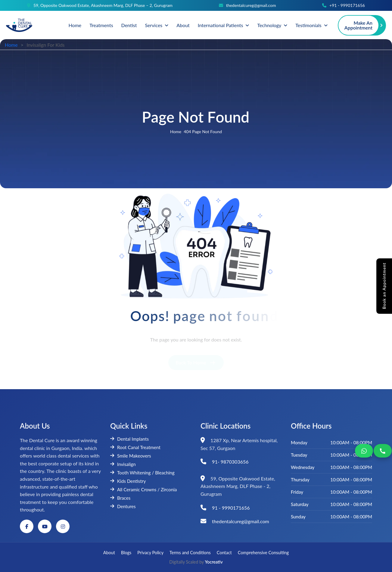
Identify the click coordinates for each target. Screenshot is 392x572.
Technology (269, 25)
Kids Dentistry (128, 481)
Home (75, 25)
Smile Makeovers (131, 456)
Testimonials (308, 25)
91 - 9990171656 (231, 508)
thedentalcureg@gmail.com (251, 5)
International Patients (221, 25)
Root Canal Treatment (135, 447)
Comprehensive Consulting (263, 553)
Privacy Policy (150, 553)
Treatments (101, 25)
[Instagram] (63, 526)
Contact (224, 553)
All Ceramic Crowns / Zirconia (143, 489)
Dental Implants (129, 439)
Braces (120, 498)
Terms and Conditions (190, 553)
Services (154, 25)
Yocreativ (214, 562)
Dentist (129, 25)
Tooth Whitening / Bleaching (142, 473)
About (183, 25)
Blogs (126, 553)
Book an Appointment (384, 286)
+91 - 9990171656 (347, 5)
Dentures (123, 506)
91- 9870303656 (230, 462)
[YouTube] (45, 526)
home (176, 132)
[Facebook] (27, 526)
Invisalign (123, 464)
